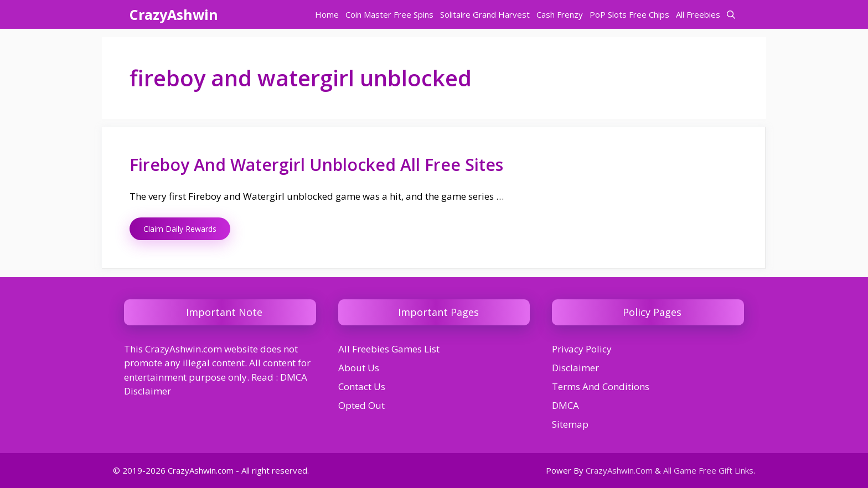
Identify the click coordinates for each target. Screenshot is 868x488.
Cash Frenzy (560, 14)
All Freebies (698, 14)
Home (327, 14)
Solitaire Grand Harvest (485, 14)
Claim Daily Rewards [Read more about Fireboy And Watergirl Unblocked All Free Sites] (180, 229)
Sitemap (570, 424)
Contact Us (362, 386)
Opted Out (361, 405)
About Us (359, 368)
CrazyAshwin (174, 14)
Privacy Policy (582, 349)
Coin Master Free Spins (389, 14)
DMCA (565, 405)
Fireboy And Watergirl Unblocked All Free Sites (316, 165)
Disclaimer (575, 368)
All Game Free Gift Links (708, 470)
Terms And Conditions (601, 386)
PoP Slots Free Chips (629, 14)
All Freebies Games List (389, 349)
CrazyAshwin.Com (619, 470)
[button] (731, 14)
